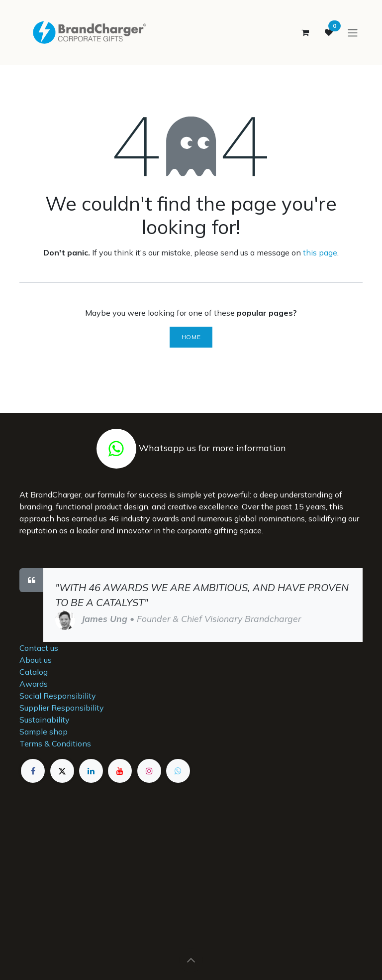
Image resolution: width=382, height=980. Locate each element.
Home (191, 338)
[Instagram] (149, 771)
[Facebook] (33, 771)
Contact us (39, 648)
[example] (178, 771)
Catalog (34, 672)
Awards (34, 684)
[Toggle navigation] (353, 33)
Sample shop (44, 732)
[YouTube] (120, 771)
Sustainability (45, 720)
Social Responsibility (58, 696)
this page (320, 253)
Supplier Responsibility (62, 708)
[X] (62, 771)
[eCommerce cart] (305, 33)
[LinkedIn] (91, 771)
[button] (191, 960)
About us (36, 660)
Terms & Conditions (55, 743)
